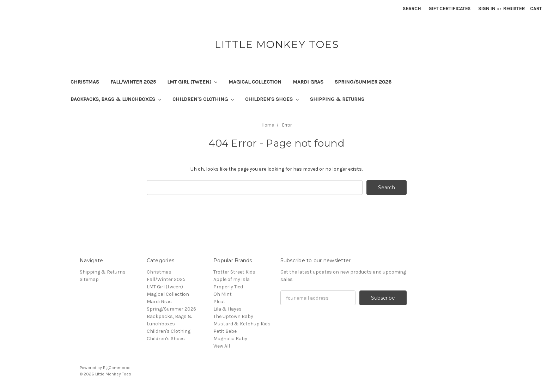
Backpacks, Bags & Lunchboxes (116, 99)
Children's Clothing (203, 99)
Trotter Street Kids (234, 272)
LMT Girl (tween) (192, 82)
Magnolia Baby (230, 339)
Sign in (487, 9)
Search (412, 9)
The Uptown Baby (233, 316)
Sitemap (89, 279)
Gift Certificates (449, 9)
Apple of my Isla (232, 279)
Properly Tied (228, 287)
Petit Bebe (225, 331)
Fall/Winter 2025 (133, 82)
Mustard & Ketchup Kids (242, 324)
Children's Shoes (272, 99)
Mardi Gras (308, 82)
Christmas (85, 82)
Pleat (219, 302)
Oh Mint (223, 294)
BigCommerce (117, 368)
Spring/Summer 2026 (363, 82)
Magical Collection (255, 82)
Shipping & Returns (337, 99)
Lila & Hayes (227, 309)
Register (514, 9)
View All (222, 346)
